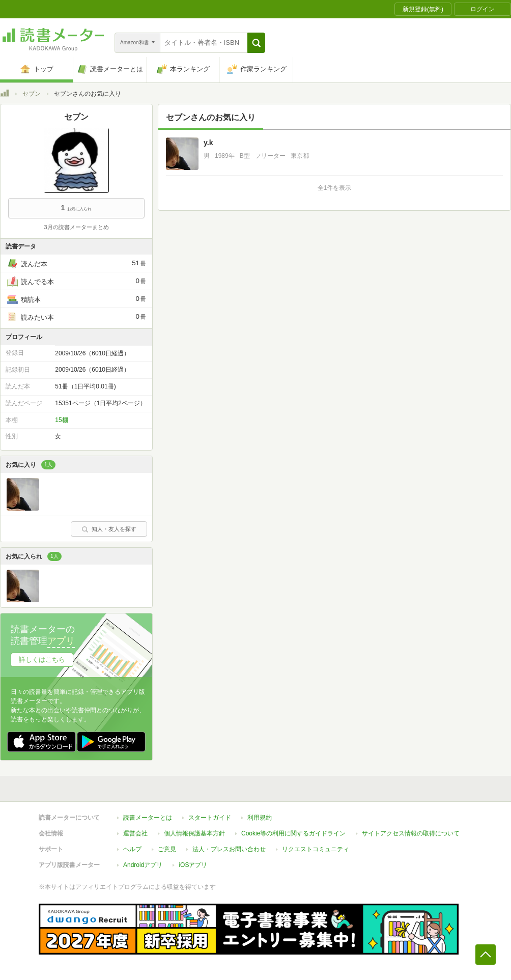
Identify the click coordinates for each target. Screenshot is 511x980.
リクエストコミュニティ (316, 849)
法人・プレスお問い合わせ (229, 849)
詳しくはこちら (42, 660)
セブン (32, 94)
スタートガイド (210, 818)
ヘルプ (132, 849)
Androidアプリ (143, 865)
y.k (208, 143)
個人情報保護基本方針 (194, 833)
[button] (256, 43)
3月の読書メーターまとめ (76, 227)
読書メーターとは (148, 818)
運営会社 (135, 833)
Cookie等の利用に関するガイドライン (293, 833)
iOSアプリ (193, 865)
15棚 (61, 420)
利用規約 (260, 818)
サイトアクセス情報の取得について (411, 833)
